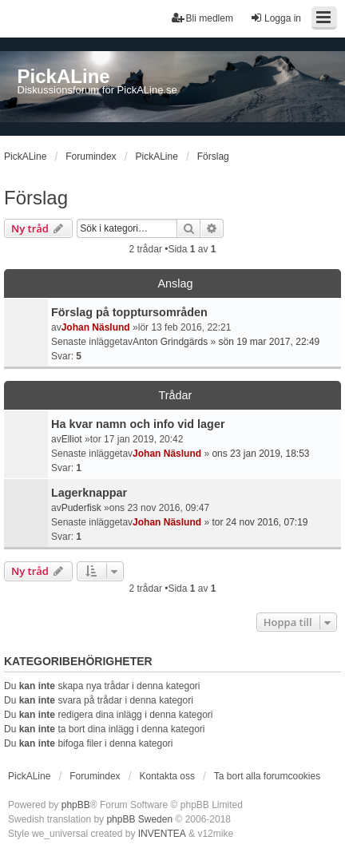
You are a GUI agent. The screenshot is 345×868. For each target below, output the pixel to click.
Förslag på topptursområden (129, 312)
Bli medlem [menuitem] (202, 18)
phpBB (76, 805)
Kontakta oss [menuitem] (167, 776)
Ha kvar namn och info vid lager (138, 424)
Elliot (72, 439)
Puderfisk (81, 508)
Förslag (36, 198)
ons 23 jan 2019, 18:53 (260, 454)
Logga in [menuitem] (276, 18)
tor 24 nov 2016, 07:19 (260, 522)
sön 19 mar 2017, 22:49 (269, 342)
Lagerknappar (89, 493)
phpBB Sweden (139, 819)
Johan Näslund (96, 327)
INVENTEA (162, 834)
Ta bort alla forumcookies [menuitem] (267, 776)
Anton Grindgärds (170, 342)
